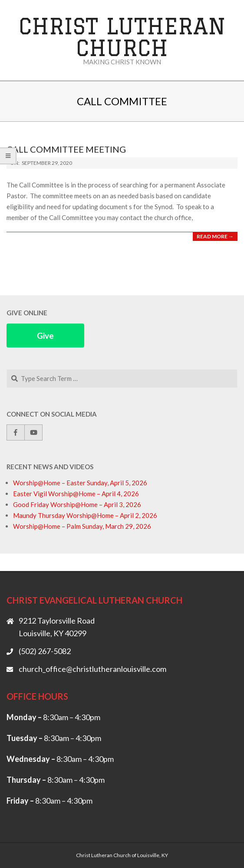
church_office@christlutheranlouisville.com (92, 669)
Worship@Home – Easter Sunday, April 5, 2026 (80, 483)
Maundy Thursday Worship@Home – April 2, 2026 (85, 515)
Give (45, 336)
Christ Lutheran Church (122, 37)
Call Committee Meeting (66, 149)
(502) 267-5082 (45, 651)
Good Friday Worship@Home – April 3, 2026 (77, 504)
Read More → (215, 236)
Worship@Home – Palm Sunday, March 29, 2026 (82, 526)
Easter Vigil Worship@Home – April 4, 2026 (76, 494)
